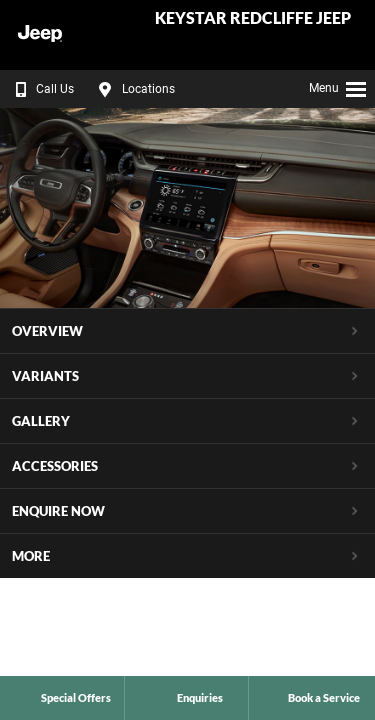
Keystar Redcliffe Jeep (253, 18)
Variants (45, 376)
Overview (47, 331)
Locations (134, 89)
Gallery (41, 421)
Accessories (55, 466)
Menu (338, 86)
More (31, 556)
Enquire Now (58, 511)
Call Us (40, 89)
